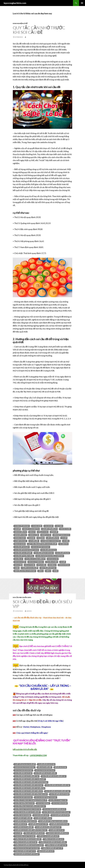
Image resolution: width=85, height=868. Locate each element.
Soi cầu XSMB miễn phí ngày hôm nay (56, 812)
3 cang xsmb (37, 526)
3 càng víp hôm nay (22, 526)
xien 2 (41, 571)
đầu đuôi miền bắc (45, 767)
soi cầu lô (19, 559)
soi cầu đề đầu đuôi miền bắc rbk (57, 791)
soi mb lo (52, 565)
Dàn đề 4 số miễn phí (50, 529)
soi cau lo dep (20, 562)
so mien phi (64, 544)
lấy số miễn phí (53, 538)
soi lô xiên (42, 565)
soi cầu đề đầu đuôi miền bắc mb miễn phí (30, 788)
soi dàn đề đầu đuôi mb (60, 815)
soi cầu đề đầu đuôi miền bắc (46, 773)
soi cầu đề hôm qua (49, 550)
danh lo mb (34, 535)
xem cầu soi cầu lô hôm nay (25, 571)
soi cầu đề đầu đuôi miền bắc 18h (27, 776)
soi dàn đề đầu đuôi (41, 815)
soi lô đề (18, 833)
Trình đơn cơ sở (82, 3)
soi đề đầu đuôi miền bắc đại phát (48, 827)
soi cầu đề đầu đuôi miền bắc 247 (54, 776)
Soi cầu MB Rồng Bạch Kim (24, 803)
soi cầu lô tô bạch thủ (58, 800)
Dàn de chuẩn (65, 529)
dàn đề (17, 529)
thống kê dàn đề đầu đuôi (54, 839)
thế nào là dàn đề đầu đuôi (48, 836)
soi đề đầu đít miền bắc (23, 818)
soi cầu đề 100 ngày (22, 547)
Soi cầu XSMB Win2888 (23, 815)
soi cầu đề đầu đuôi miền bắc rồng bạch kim (31, 794)
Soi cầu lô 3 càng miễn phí (35, 559)
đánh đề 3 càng (20, 535)
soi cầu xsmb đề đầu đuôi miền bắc (27, 812)
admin (29, 611)
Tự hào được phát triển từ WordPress (16, 865)
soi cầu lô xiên (52, 562)
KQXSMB (41, 538)
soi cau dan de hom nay (24, 770)
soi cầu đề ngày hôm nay (44, 553)
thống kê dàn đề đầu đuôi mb (26, 842)
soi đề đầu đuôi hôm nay (60, 824)
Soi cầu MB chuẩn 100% (22, 597)
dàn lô (32, 532)
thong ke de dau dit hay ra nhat (27, 848)
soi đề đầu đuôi (21, 824)
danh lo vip (46, 535)
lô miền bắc (34, 541)
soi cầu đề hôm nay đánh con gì (27, 550)
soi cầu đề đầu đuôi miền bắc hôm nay (29, 785)
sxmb (17, 568)
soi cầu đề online (63, 553)
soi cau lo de (53, 559)
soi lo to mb (30, 565)
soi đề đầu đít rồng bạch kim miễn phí (53, 821)
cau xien (59, 526)
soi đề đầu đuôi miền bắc (24, 827)
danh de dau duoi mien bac (25, 767)
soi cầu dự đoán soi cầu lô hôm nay (50, 556)
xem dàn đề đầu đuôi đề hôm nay (27, 854)
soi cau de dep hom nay (41, 547)
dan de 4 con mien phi (31, 529)
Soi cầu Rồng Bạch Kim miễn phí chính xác (30, 806)
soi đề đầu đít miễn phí (43, 818)
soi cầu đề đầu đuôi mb (23, 773)
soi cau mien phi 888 (60, 803)
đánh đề (54, 532)
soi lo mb (18, 565)
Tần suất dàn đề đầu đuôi (34, 833)
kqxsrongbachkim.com (15, 3)
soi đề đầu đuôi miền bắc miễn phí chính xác (31, 830)
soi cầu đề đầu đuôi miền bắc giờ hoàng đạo (31, 782)
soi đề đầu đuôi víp (57, 830)
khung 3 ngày (20, 538)
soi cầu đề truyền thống (24, 556)
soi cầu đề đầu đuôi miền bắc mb (58, 785)
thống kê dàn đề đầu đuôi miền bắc (53, 842)
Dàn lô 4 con (43, 532)
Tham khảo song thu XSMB (25, 836)
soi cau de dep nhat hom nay (46, 797)
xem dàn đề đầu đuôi (46, 851)
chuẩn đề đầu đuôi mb (46, 764)
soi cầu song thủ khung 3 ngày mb (28, 809)
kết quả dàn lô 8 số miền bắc (25, 749)
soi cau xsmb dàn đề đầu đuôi (55, 809)
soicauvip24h (64, 565)
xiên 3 (48, 571)
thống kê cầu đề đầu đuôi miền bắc (28, 839)
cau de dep (49, 526)
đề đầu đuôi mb (60, 767)
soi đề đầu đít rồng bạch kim (25, 821)
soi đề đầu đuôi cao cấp (38, 824)
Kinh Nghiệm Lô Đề (20, 23)
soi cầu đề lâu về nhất (23, 553)
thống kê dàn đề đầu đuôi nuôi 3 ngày (29, 845)
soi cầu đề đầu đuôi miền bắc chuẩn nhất (30, 779)
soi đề (63, 562)
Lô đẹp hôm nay (21, 541)
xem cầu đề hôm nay (48, 568)
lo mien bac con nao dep (51, 541)
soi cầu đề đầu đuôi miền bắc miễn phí (28, 791)
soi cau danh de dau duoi (45, 770)
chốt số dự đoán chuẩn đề (25, 764)
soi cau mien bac (43, 803)
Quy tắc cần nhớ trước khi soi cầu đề (39, 30)
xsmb (56, 571)
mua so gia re (20, 544)
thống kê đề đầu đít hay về (52, 848)
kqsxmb (31, 538)
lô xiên (66, 541)
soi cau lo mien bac (36, 562)
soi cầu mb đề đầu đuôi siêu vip (42, 604)
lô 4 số (64, 538)
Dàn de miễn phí (20, 532)
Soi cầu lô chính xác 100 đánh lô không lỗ (31, 800)
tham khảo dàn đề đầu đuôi (58, 833)
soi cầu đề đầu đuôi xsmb (60, 794)
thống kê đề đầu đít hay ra (56, 845)
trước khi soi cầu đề (30, 568)
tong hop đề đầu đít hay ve (25, 851)
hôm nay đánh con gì (62, 535)
